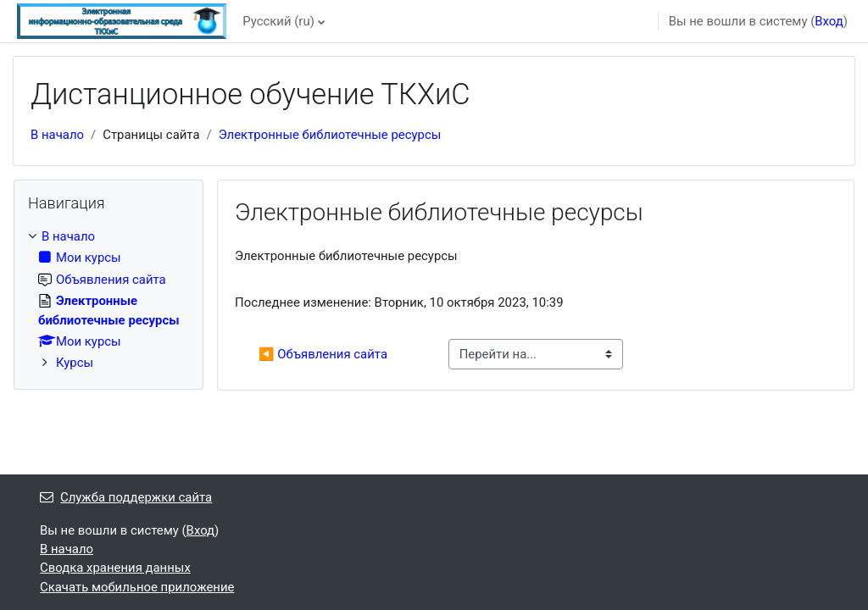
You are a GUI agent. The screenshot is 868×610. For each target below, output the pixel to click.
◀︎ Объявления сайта (323, 354)
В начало (57, 135)
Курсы (75, 363)
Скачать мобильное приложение (137, 587)
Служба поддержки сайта (126, 497)
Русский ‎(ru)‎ (278, 21)
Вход (829, 21)
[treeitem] (108, 300)
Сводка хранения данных (115, 568)
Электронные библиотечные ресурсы (330, 135)
